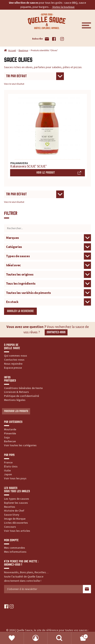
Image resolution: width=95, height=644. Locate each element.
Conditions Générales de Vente (23, 388)
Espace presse (13, 368)
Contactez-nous (56, 332)
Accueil (12, 50)
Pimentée (10, 433)
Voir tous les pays (15, 478)
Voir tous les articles (17, 531)
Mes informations (15, 552)
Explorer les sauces (16, 503)
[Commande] (34, 76)
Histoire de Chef (14, 511)
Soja (7, 437)
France (8, 462)
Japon (8, 474)
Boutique (23, 50)
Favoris (12, 638)
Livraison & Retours (16, 392)
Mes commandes (15, 548)
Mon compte (36, 638)
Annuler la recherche (20, 311)
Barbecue (10, 441)
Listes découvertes (16, 523)
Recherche (59, 638)
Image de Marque (15, 519)
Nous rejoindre (13, 364)
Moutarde (10, 429)
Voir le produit (46, 173)
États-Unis (11, 466)
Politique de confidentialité (22, 396)
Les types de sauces (17, 499)
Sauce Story (12, 515)
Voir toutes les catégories (20, 445)
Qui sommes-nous (16, 356)
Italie (7, 470)
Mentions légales (15, 400)
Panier (80, 636)
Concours (10, 527)
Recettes (10, 507)
